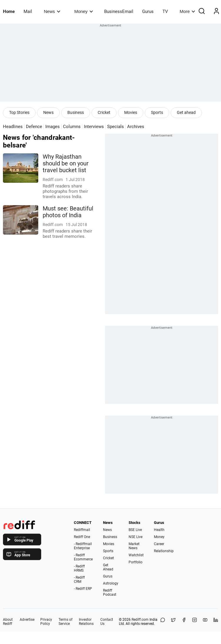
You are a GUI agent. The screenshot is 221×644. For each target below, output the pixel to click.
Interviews (94, 127)
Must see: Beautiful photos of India (68, 212)
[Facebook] (184, 622)
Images (53, 127)
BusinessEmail (119, 11)
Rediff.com (140, 620)
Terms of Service (65, 622)
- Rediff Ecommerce (83, 557)
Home (9, 11)
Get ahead (186, 112)
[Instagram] (195, 622)
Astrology (111, 583)
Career (159, 544)
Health (159, 530)
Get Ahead (108, 567)
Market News (134, 546)
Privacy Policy (46, 622)
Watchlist (136, 555)
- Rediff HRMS (79, 568)
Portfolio (136, 562)
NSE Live (136, 537)
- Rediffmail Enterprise (83, 546)
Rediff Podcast (110, 592)
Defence (34, 127)
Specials (116, 127)
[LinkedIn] (216, 622)
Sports (157, 112)
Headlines (13, 127)
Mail (28, 11)
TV (165, 11)
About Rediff (8, 622)
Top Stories (19, 112)
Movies (131, 112)
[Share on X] (173, 622)
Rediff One (82, 537)
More (187, 11)
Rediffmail (82, 530)
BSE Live (135, 530)
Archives (136, 127)
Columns (72, 127)
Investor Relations (86, 622)
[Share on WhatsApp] (163, 622)
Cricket (104, 112)
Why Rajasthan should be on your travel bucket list (66, 164)
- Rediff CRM (79, 580)
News (52, 11)
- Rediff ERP (83, 589)
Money (84, 11)
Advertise (27, 620)
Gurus (148, 11)
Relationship (164, 551)
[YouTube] (205, 622)
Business (76, 112)
